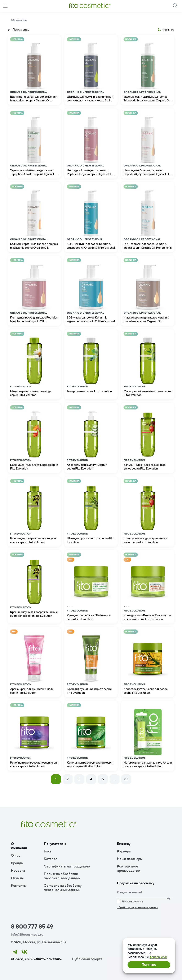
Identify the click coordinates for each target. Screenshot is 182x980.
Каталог (50, 859)
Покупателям (55, 844)
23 (126, 779)
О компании (19, 846)
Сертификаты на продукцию (67, 866)
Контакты (19, 886)
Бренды (17, 863)
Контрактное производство (128, 869)
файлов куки (158, 957)
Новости (18, 871)
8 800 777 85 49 (32, 927)
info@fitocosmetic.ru (27, 935)
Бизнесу (124, 844)
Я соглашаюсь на (137, 905)
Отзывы (17, 878)
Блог (48, 851)
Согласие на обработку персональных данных (63, 888)
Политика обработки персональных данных (62, 876)
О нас (15, 856)
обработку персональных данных (137, 907)
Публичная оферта (87, 959)
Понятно (149, 965)
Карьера (124, 851)
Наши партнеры (130, 859)
